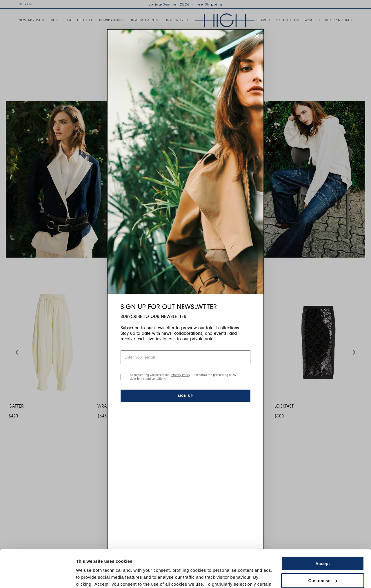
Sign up (185, 396)
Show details (89, 577)
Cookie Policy (238, 561)
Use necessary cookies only (323, 560)
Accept (323, 526)
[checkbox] (124, 377)
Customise (323, 543)
